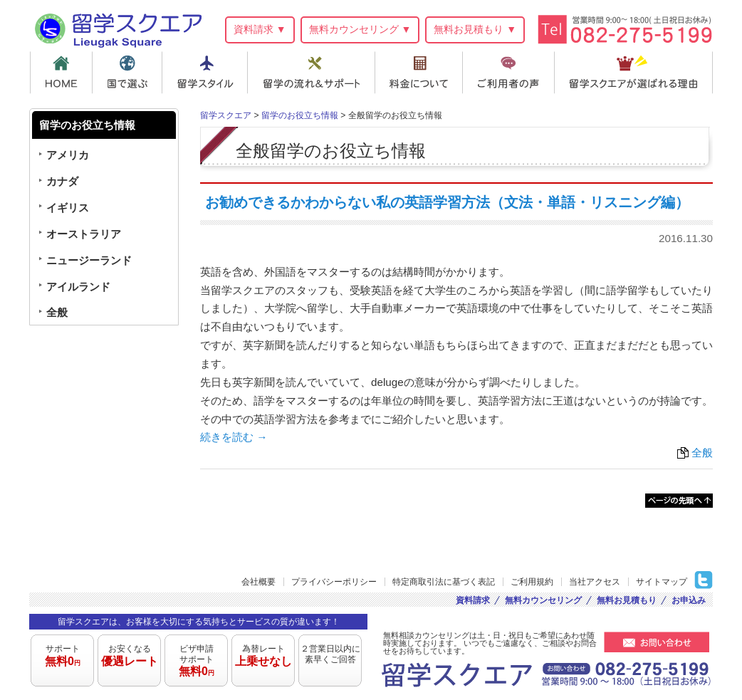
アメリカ (68, 155)
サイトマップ (662, 582)
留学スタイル (206, 73)
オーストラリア (84, 234)
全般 (702, 453)
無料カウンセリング (543, 600)
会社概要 (258, 582)
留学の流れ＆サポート (313, 73)
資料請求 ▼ (260, 29)
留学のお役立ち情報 (300, 115)
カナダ (62, 181)
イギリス (68, 208)
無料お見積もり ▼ (475, 29)
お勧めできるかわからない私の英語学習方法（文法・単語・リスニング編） (447, 202)
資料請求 (473, 600)
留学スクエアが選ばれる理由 (636, 73)
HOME (61, 73)
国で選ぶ (128, 73)
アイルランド (78, 287)
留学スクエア (118, 28)
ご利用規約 (532, 582)
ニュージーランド (89, 260)
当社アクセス (595, 582)
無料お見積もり (627, 600)
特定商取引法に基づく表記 (444, 582)
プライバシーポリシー (334, 582)
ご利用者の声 (512, 73)
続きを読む (234, 437)
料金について (422, 73)
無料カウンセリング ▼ (360, 29)
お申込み (689, 600)
